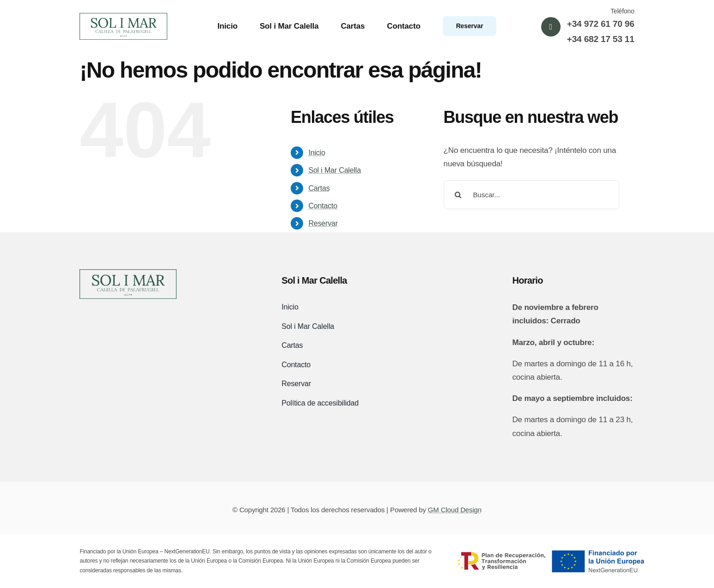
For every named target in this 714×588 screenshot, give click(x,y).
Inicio (317, 153)
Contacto (323, 206)
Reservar (323, 223)
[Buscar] (458, 195)
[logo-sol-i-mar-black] (128, 273)
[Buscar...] (531, 195)
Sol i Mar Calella (335, 170)
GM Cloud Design (455, 510)
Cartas (319, 188)
